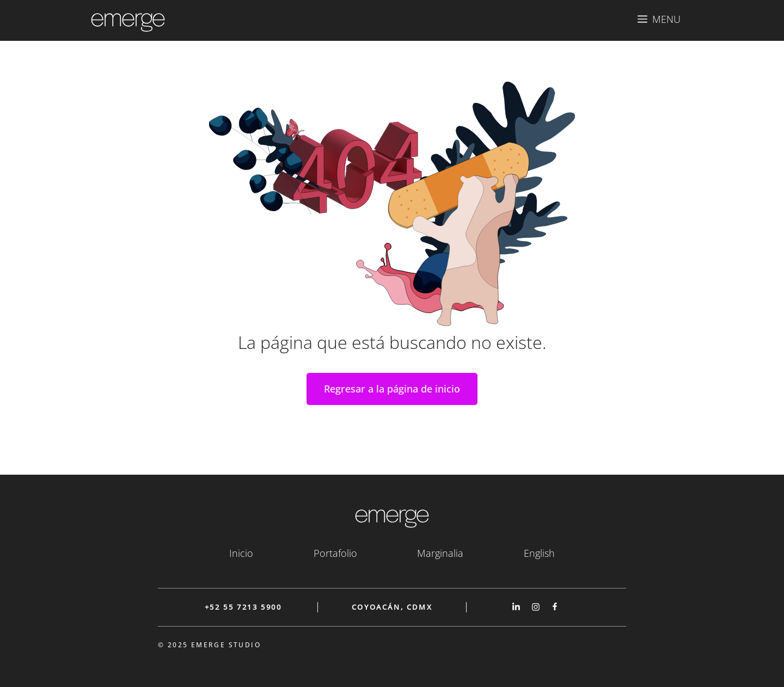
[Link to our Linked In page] (516, 607)
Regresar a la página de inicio (392, 389)
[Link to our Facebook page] (555, 606)
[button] (659, 19)
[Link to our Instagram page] (536, 607)
